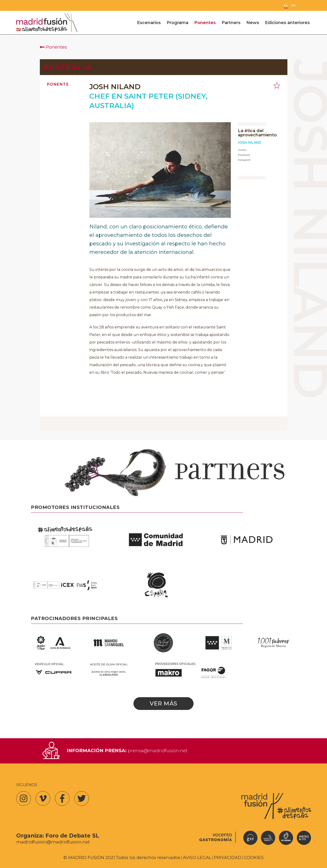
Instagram (244, 160)
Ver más (163, 703)
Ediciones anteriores (287, 23)
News (253, 23)
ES (286, 6)
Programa (178, 23)
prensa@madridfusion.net (158, 751)
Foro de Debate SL (72, 836)
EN (293, 6)
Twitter (242, 150)
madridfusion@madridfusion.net (53, 842)
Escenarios (149, 23)
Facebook (244, 155)
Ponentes (205, 23)
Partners (231, 23)
